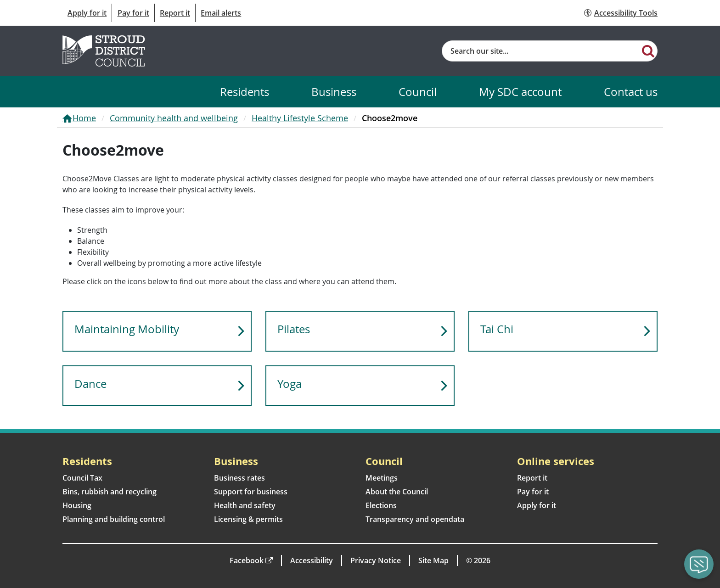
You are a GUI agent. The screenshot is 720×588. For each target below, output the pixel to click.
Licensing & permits (248, 519)
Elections (381, 505)
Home (84, 118)
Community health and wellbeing (174, 118)
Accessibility (312, 560)
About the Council (397, 492)
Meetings (382, 478)
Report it (175, 13)
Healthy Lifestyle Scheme (300, 118)
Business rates (239, 478)
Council (418, 92)
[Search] (648, 50)
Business (334, 92)
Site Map (433, 560)
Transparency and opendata (415, 519)
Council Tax (82, 478)
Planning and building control (114, 519)
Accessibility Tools (626, 13)
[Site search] (541, 51)
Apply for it (87, 13)
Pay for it (133, 13)
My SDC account (520, 92)
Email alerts (221, 13)
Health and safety (245, 505)
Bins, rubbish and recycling (110, 492)
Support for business (251, 492)
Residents (245, 92)
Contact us (631, 92)
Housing (77, 505)
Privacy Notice (376, 560)
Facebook (247, 560)
